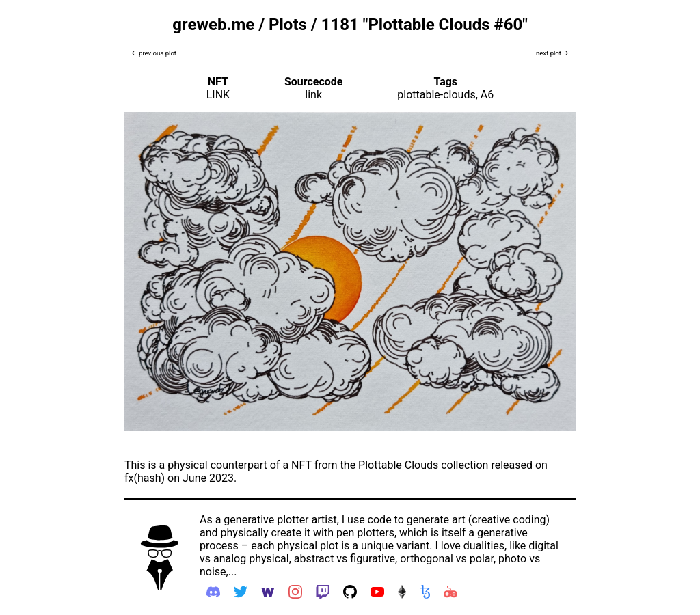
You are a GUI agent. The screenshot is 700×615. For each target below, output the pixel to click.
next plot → (552, 53)
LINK (218, 95)
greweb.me (213, 25)
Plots (288, 25)
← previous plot (154, 53)
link (313, 95)
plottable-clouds (436, 95)
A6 (487, 95)
